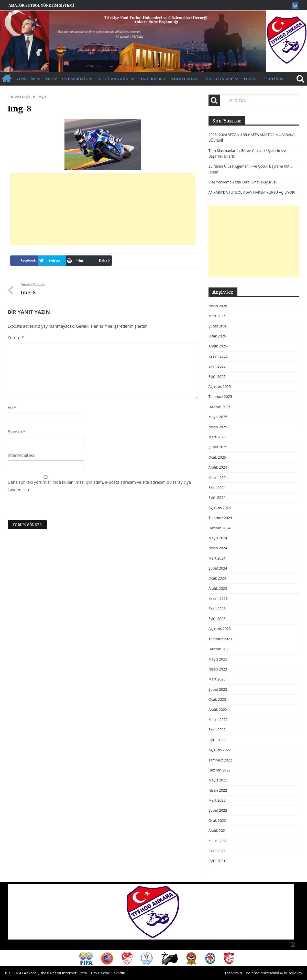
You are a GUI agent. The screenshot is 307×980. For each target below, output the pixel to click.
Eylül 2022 (217, 740)
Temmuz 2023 (220, 639)
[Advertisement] (103, 209)
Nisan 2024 (218, 548)
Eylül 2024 (217, 497)
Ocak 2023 (217, 699)
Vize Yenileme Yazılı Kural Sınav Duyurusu (243, 182)
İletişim (274, 79)
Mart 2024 (217, 558)
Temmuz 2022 (220, 760)
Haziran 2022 (220, 770)
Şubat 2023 (218, 689)
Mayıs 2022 (218, 780)
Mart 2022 (217, 800)
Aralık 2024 (218, 467)
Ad (12, 408)
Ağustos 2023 (220, 629)
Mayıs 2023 (218, 659)
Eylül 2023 (217, 619)
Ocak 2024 (217, 578)
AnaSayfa (6, 79)
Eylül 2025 (217, 376)
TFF (49, 79)
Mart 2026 (217, 316)
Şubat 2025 (218, 447)
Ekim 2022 (217, 730)
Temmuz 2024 (220, 518)
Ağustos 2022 (220, 750)
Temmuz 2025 (220, 396)
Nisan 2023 (218, 669)
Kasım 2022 (218, 720)
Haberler (150, 79)
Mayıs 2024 (218, 538)
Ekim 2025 (217, 366)
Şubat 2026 (218, 326)
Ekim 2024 (217, 487)
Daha (103, 260)
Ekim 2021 (217, 851)
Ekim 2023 (217, 609)
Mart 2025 (217, 437)
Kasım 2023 (218, 598)
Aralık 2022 (218, 710)
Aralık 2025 (218, 346)
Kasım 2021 (218, 841)
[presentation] (47, 508)
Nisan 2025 (218, 427)
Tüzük (250, 79)
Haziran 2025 (220, 407)
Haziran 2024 (220, 528)
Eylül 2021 (217, 861)
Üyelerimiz (75, 79)
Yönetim (26, 79)
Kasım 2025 (218, 356)
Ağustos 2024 (220, 508)
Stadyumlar (185, 79)
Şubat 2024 (218, 568)
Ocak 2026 (217, 336)
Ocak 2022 (217, 821)
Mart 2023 (217, 679)
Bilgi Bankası (114, 79)
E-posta (17, 432)
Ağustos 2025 (220, 386)
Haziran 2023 (220, 649)
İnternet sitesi (21, 455)
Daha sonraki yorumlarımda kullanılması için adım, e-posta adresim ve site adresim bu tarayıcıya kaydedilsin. (99, 486)
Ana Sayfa (20, 97)
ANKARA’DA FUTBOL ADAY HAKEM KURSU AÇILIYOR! (252, 192)
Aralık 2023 (218, 588)
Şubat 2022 (218, 810)
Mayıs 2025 (218, 417)
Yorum (16, 337)
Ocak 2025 (217, 457)
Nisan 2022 (218, 790)
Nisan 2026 (218, 306)
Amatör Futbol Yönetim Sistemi (41, 6)
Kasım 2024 (218, 477)
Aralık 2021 (218, 831)
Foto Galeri (220, 79)
